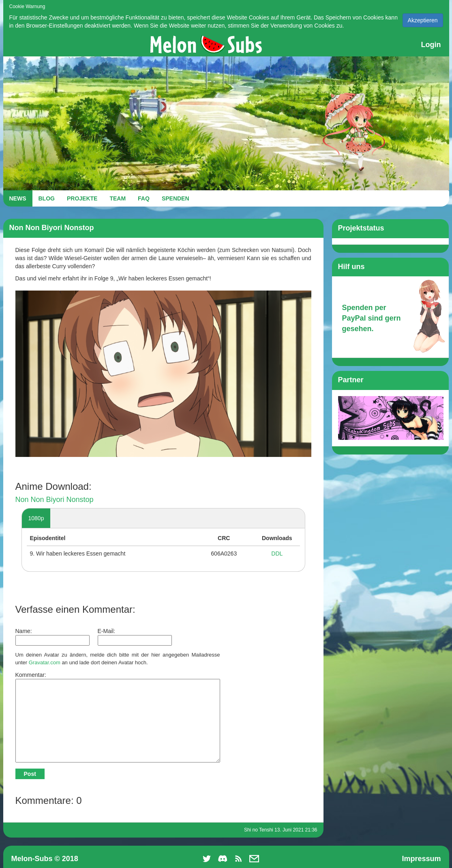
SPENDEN (176, 198)
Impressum (421, 859)
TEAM (118, 198)
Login (431, 45)
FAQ (144, 198)
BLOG (47, 198)
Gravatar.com (45, 662)
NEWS (18, 198)
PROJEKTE (82, 198)
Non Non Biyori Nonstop (55, 500)
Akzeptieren (423, 20)
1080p (36, 518)
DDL (277, 554)
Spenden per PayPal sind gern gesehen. (372, 318)
